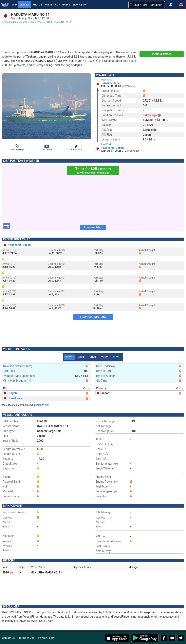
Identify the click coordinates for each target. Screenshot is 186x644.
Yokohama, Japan (112, 148)
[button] (171, 5)
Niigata (10, 393)
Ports (49, 5)
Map (14, 5)
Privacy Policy (46, 638)
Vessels (25, 5)
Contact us (8, 638)
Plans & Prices (162, 54)
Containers (63, 5)
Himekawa (12, 398)
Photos (37, 5)
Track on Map (93, 227)
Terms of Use (27, 638)
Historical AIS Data (93, 317)
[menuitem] (9, 22)
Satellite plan (42, 405)
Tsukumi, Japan (111, 83)
